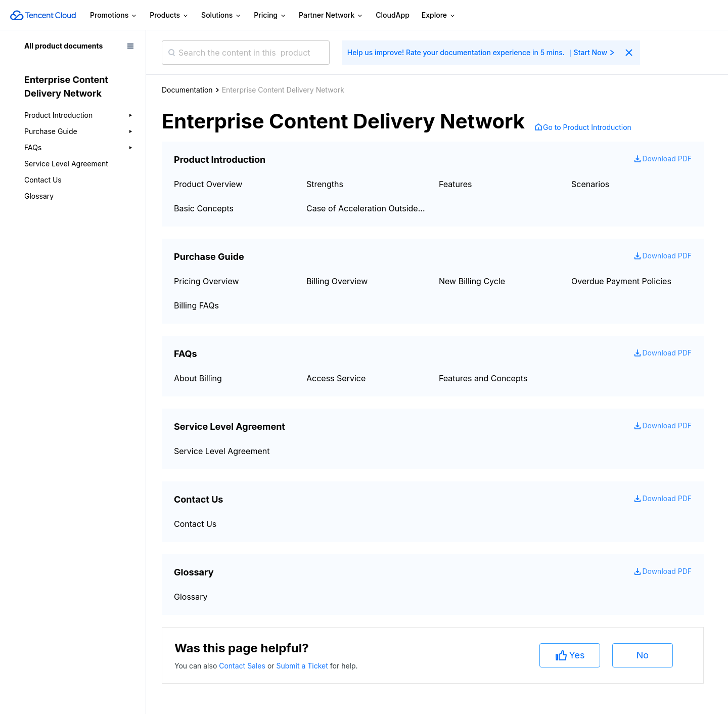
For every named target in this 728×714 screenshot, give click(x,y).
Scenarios (590, 184)
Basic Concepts (204, 208)
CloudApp (393, 15)
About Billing (198, 378)
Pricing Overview (207, 281)
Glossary (39, 196)
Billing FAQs (196, 305)
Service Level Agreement (66, 164)
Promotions (114, 15)
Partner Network (331, 15)
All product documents (63, 46)
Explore (439, 15)
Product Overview (208, 184)
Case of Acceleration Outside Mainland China (367, 208)
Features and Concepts (483, 378)
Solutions (221, 15)
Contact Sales (243, 666)
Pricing (270, 15)
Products (169, 15)
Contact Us (43, 180)
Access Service (336, 378)
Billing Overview (337, 281)
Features (456, 184)
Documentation (187, 90)
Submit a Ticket (303, 666)
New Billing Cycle (472, 281)
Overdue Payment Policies (621, 281)
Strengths (325, 184)
